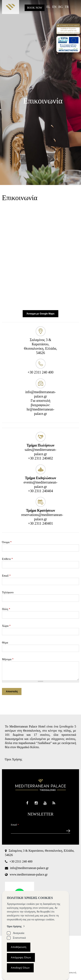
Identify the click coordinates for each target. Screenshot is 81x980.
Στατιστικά (19, 938)
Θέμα (5, 643)
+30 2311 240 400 (40, 372)
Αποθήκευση (19, 947)
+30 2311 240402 (40, 458)
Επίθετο (7, 559)
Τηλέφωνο (8, 592)
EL (48, 7)
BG (61, 7)
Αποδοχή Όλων (20, 968)
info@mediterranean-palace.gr (29, 868)
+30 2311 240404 (40, 491)
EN (54, 7)
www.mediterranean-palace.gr (29, 874)
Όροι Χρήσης (13, 759)
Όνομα (7, 542)
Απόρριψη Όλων (21, 957)
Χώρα (6, 626)
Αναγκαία (19, 933)
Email (6, 576)
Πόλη (6, 609)
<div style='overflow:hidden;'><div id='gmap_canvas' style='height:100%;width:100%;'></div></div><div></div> (40, 257)
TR (67, 7)
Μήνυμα (8, 659)
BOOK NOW (35, 8)
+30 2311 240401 (40, 523)
